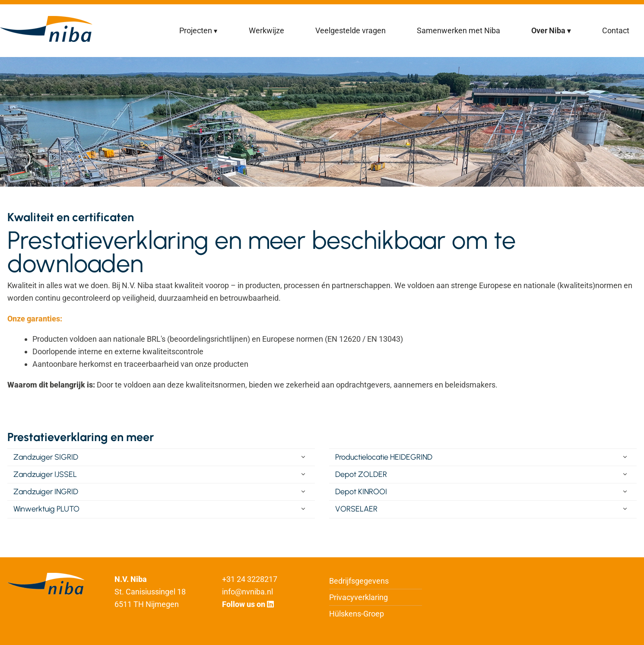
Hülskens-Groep (357, 614)
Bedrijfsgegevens (359, 581)
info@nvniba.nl (247, 592)
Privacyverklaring (358, 597)
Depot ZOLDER (361, 474)
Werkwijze (266, 30)
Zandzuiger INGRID (46, 492)
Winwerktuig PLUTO (46, 509)
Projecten (196, 30)
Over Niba (548, 30)
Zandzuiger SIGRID (46, 457)
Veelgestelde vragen (351, 30)
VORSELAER (356, 509)
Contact (616, 30)
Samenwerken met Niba (458, 30)
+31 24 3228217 (250, 579)
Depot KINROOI (361, 492)
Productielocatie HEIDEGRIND (384, 457)
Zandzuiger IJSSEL (45, 474)
